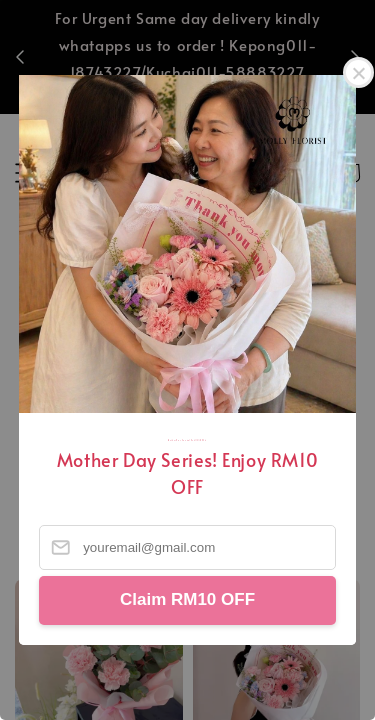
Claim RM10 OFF (187, 599)
